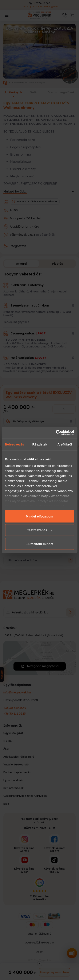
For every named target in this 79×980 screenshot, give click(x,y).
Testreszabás (40, 530)
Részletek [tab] (40, 444)
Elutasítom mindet (40, 544)
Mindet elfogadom (40, 516)
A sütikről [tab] (65, 444)
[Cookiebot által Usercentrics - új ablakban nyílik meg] (56, 433)
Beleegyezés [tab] (14, 444)
